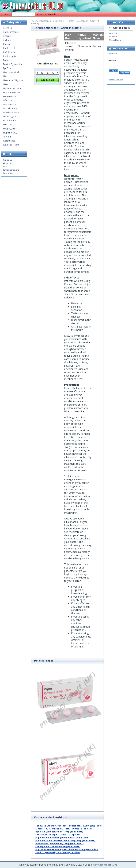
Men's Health (10, 104)
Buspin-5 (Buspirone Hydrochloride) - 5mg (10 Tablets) (65, 841)
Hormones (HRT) (11, 92)
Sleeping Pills (10, 129)
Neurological (10, 117)
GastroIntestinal (11, 72)
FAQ (5, 167)
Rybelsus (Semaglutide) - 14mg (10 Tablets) (59, 832)
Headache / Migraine (13, 80)
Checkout (113, 37)
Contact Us (8, 160)
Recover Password (116, 80)
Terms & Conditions (11, 170)
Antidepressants (11, 32)
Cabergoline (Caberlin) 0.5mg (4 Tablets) (58, 847)
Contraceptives (11, 56)
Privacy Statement (10, 173)
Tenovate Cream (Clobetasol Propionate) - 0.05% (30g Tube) (68, 826)
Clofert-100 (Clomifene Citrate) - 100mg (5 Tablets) (63, 829)
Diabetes (8, 60)
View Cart (113, 33)
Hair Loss (8, 76)
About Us (7, 163)
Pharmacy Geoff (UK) (41, 21)
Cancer (7, 44)
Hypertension (10, 96)
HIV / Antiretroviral (12, 88)
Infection (59, 21)
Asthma (7, 40)
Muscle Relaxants (12, 113)
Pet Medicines (10, 121)
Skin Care (8, 125)
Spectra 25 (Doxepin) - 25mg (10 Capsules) (58, 835)
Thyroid (7, 137)
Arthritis (7, 36)
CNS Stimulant (10, 52)
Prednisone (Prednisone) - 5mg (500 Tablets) (60, 844)
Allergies (7, 28)
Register (125, 73)
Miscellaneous (10, 108)
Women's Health (11, 145)
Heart (6, 84)
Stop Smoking (10, 133)
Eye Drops (8, 68)
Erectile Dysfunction (13, 64)
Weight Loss (9, 141)
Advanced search (46, 14)
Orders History (115, 40)
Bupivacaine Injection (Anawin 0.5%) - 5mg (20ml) (62, 838)
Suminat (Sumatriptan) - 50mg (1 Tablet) (58, 852)
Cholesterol (9, 48)
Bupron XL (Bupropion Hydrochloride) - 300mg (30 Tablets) (67, 850)
